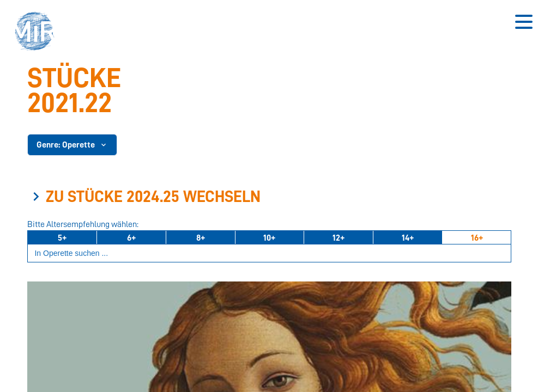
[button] (38, 33)
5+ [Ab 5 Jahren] (62, 238)
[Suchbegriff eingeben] (269, 253)
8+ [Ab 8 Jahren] (201, 238)
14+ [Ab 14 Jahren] (408, 238)
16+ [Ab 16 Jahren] (477, 238)
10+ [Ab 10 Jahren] (269, 238)
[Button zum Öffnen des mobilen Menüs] (524, 22)
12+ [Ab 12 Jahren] (339, 238)
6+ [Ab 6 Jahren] (131, 238)
